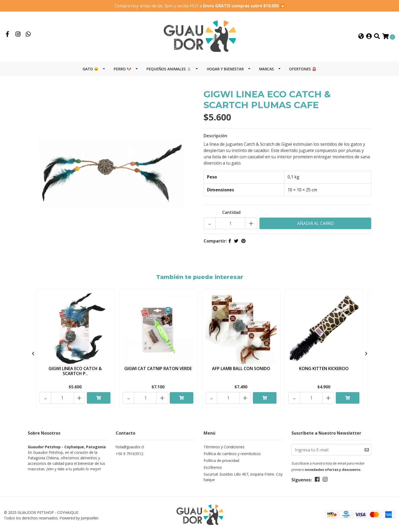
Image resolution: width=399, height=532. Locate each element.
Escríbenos (213, 466)
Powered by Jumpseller (79, 517)
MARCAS (266, 69)
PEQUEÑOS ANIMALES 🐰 (169, 69)
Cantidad (231, 213)
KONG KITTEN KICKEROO (324, 369)
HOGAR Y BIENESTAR (225, 69)
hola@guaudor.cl (130, 446)
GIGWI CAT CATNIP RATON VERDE (158, 369)
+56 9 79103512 (129, 452)
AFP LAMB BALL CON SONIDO (241, 369)
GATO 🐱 (91, 69)
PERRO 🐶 (122, 69)
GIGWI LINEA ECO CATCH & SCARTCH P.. (75, 371)
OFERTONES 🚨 (303, 69)
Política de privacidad (221, 459)
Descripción (215, 136)
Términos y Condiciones (224, 446)
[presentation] (33, 354)
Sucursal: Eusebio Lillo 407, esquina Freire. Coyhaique (243, 476)
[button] (361, 37)
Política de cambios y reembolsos (232, 452)
